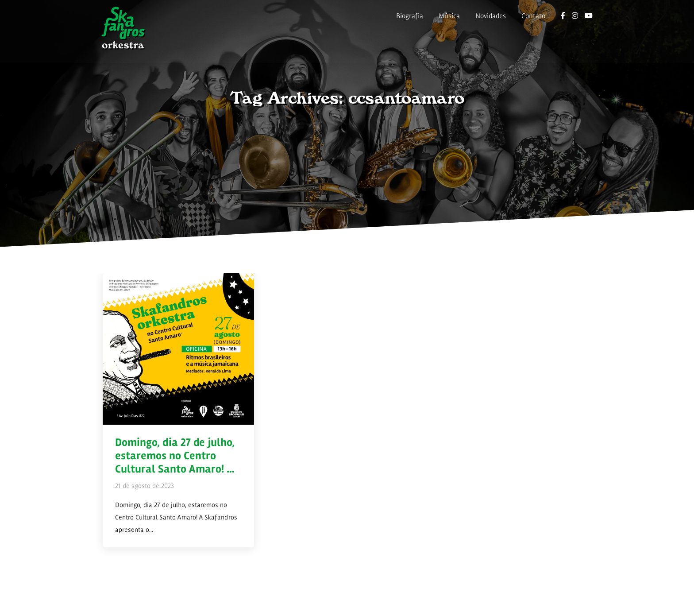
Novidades (491, 16)
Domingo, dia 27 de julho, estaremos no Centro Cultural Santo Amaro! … (175, 456)
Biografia (410, 16)
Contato (533, 16)
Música (449, 16)
